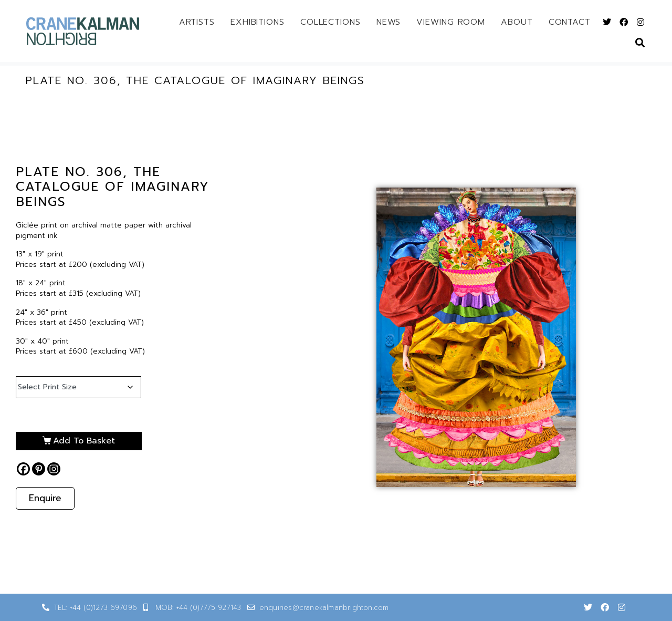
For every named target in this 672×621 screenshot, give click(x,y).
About (517, 22)
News (389, 22)
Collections (330, 22)
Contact (570, 22)
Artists (197, 22)
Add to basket (84, 441)
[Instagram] (54, 469)
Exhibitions (258, 22)
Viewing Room (451, 22)
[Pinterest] (39, 469)
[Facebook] (23, 469)
